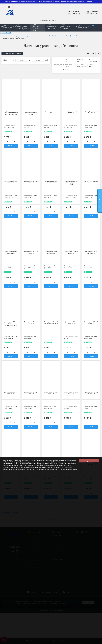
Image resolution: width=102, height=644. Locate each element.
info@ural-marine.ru (48, 21)
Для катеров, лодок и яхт (37, 28)
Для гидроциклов (82, 27)
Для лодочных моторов (52, 27)
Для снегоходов (8, 27)
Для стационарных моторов (67, 27)
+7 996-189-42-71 (73, 14)
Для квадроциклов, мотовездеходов (22, 27)
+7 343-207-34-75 (73, 11)
